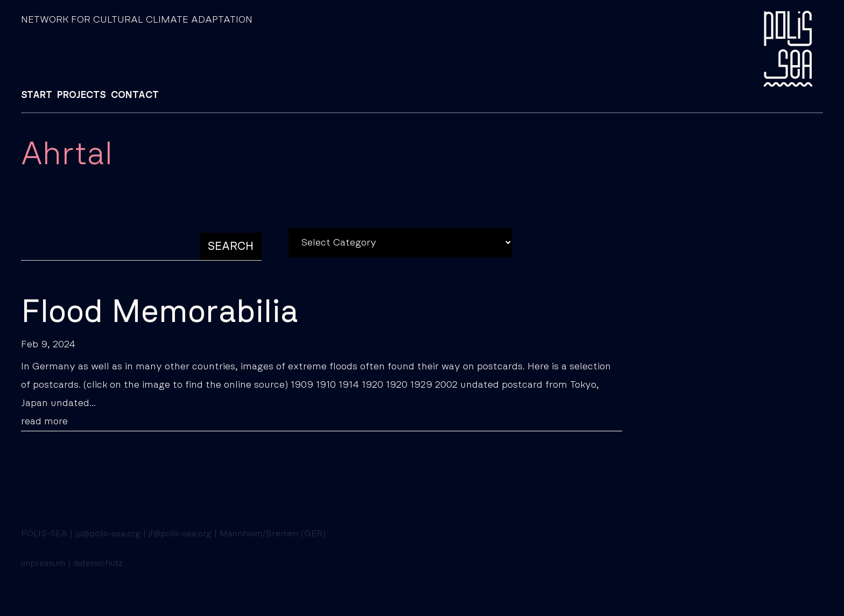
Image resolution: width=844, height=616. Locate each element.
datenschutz (98, 563)
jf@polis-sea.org (180, 534)
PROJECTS (82, 95)
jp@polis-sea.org (108, 534)
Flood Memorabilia (160, 312)
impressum (43, 563)
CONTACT (135, 95)
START (37, 95)
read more (44, 422)
